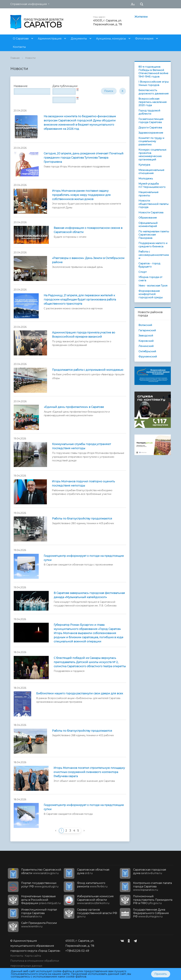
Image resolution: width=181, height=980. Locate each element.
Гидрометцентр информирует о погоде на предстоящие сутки (84, 558)
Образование (148, 218)
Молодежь (146, 178)
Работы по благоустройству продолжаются (82, 519)
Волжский (145, 325)
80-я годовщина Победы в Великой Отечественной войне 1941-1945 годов (153, 72)
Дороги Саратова (150, 127)
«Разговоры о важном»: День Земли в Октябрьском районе (88, 260)
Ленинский (146, 346)
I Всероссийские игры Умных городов (154, 83)
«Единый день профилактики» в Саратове (74, 407)
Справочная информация (29, 4)
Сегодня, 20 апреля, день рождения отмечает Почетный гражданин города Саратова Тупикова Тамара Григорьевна (84, 158)
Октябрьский (147, 351)
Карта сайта (33, 956)
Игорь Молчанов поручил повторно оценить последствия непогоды (83, 484)
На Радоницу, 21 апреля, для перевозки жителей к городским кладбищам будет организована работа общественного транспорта (80, 300)
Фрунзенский (148, 357)
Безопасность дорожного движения (153, 92)
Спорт (143, 272)
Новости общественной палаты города (153, 204)
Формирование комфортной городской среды (151, 294)
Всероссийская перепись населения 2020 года (152, 102)
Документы (79, 39)
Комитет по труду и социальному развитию (151, 141)
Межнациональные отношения (151, 172)
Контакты (19, 47)
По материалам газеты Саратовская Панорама (154, 235)
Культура (144, 165)
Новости (30, 58)
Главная (15, 58)
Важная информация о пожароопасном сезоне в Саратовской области (88, 230)
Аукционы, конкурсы (111, 39)
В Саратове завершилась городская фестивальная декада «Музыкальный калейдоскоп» (89, 595)
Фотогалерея (144, 39)
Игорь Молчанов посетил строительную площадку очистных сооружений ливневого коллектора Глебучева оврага (89, 772)
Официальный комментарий (148, 225)
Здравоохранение (151, 133)
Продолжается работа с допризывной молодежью (88, 370)
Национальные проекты (148, 194)
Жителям (141, 17)
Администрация (50, 39)
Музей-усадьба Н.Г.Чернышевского (152, 185)
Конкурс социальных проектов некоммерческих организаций (152, 155)
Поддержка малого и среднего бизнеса (153, 245)
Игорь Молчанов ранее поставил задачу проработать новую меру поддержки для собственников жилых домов (81, 195)
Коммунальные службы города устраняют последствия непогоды (81, 446)
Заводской (146, 336)
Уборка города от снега (150, 279)
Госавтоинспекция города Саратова (151, 121)
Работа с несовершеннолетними (154, 255)
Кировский (146, 341)
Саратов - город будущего (149, 265)
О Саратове (21, 39)
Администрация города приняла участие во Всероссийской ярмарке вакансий (84, 335)
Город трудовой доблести (149, 112)
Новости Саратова (151, 212)
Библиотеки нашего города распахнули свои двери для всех (80, 693)
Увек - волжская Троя (153, 286)
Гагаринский (147, 330)
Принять (161, 974)
